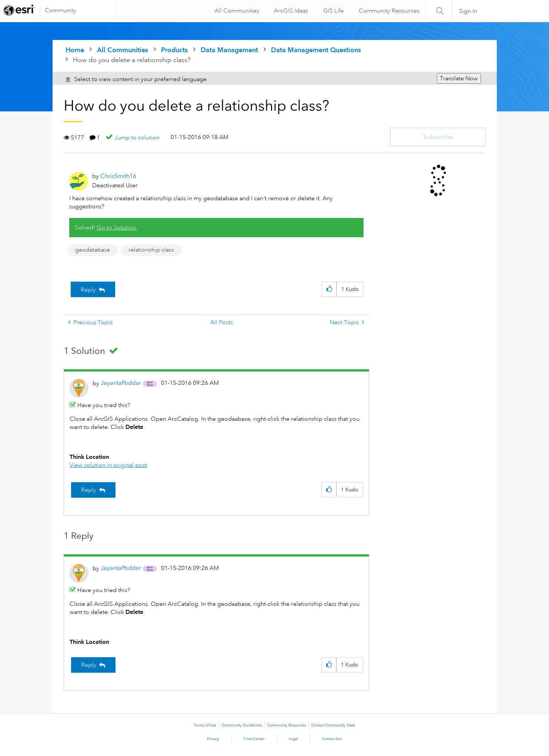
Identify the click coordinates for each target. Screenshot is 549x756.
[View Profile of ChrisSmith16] (118, 176)
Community (61, 10)
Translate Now (459, 78)
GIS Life (332, 11)
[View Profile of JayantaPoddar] (121, 383)
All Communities (236, 11)
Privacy (213, 739)
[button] (329, 289)
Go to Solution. (117, 228)
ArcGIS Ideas (290, 11)
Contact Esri (332, 739)
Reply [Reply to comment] (89, 490)
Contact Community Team (333, 725)
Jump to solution (137, 138)
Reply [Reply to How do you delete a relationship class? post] (88, 290)
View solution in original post (108, 465)
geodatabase (93, 250)
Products (174, 50)
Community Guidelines (242, 725)
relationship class (151, 250)
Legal (293, 739)
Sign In (468, 11)
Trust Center (254, 739)
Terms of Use (205, 725)
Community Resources (388, 11)
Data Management (229, 50)
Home (75, 50)
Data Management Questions (316, 50)
